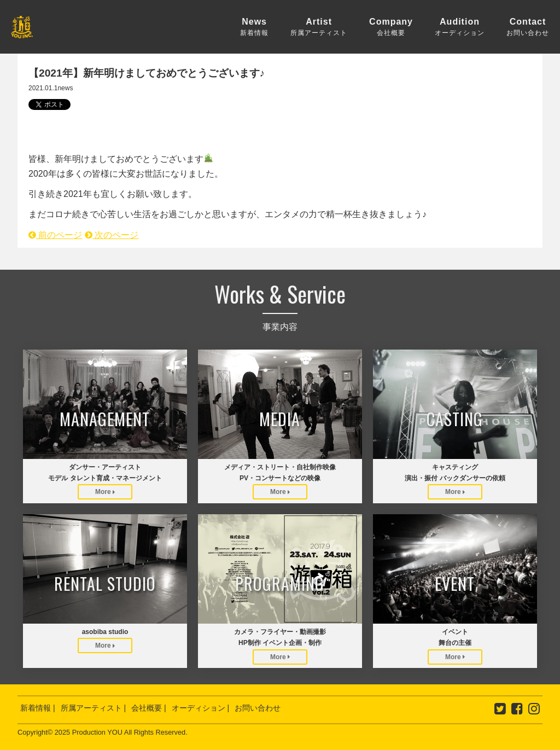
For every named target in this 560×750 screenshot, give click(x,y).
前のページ (55, 235)
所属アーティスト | (94, 708)
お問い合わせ (258, 708)
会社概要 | (149, 708)
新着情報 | (38, 708)
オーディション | (201, 708)
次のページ (112, 235)
